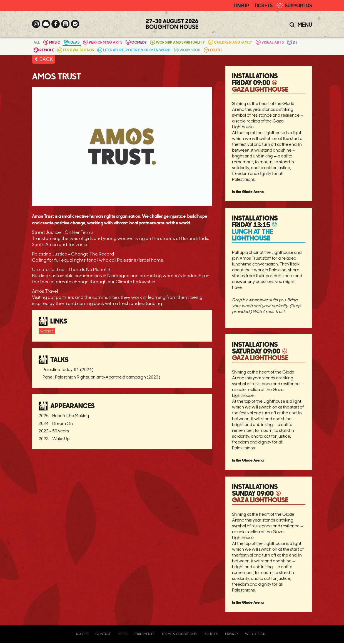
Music (52, 42)
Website (47, 331)
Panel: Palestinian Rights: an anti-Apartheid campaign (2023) (101, 377)
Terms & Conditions (179, 634)
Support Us (298, 5)
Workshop (187, 50)
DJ (292, 42)
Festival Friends (76, 50)
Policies (211, 634)
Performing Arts (103, 42)
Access (82, 634)
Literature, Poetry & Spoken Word (134, 50)
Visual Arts (270, 42)
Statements (144, 634)
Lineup (241, 5)
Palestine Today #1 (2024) (68, 369)
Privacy (232, 634)
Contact (103, 634)
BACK (46, 59)
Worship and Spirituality (177, 42)
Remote (44, 50)
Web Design (255, 634)
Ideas (72, 42)
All (37, 42)
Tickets (263, 5)
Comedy (136, 42)
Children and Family (230, 42)
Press (123, 634)
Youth (213, 50)
